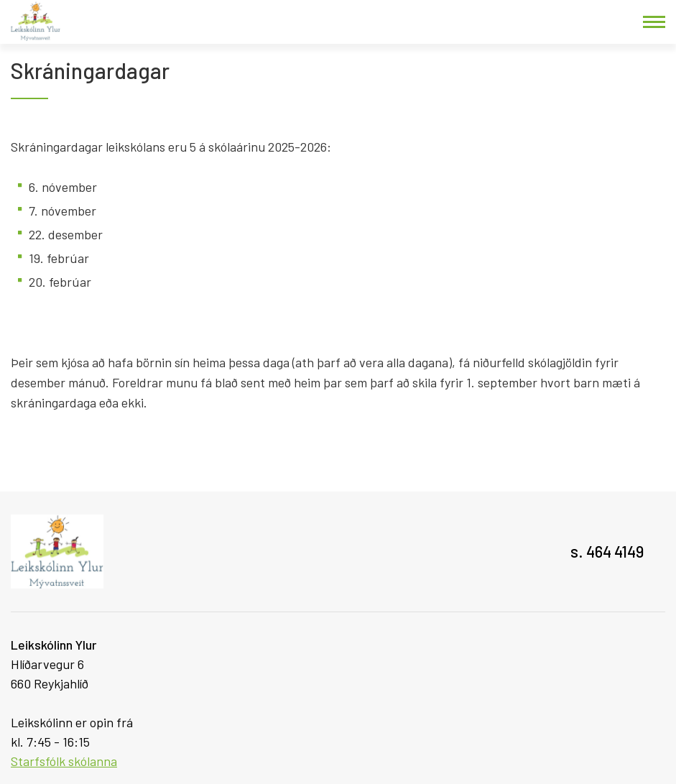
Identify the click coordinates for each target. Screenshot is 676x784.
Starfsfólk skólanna (64, 761)
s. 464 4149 (607, 551)
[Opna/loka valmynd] (654, 22)
